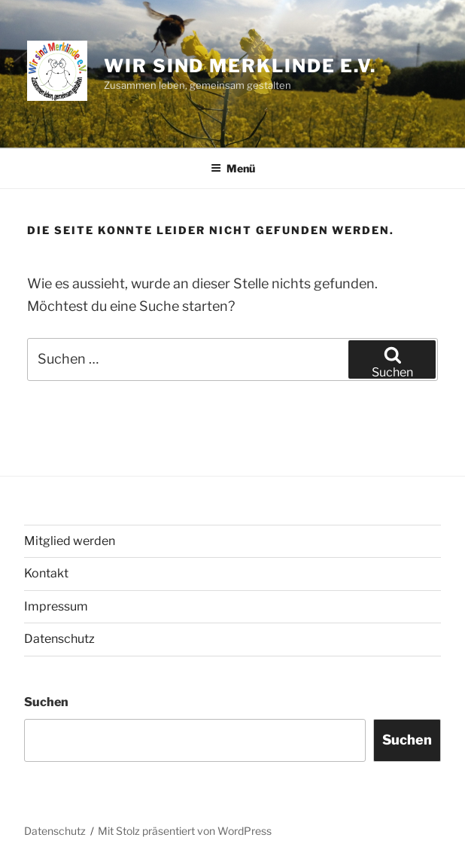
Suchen (46, 702)
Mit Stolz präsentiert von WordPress (185, 831)
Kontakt (46, 573)
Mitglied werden (70, 541)
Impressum (56, 606)
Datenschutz (59, 639)
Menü (233, 168)
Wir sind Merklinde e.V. (240, 66)
